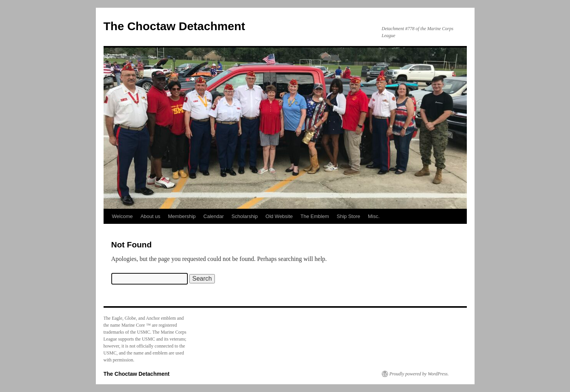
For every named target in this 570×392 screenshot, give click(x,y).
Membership (182, 216)
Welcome (123, 216)
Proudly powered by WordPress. (419, 374)
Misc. (374, 216)
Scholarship (245, 216)
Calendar (214, 216)
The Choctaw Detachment (174, 26)
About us (150, 216)
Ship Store (348, 216)
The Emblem (315, 216)
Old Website (279, 216)
